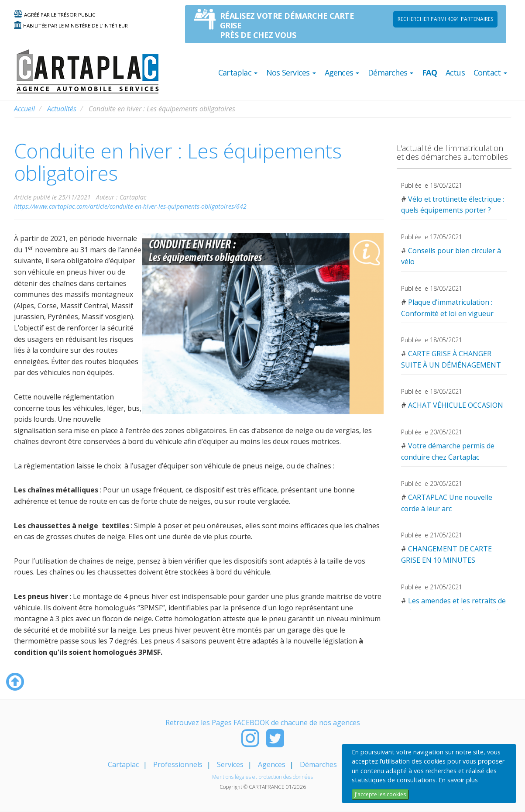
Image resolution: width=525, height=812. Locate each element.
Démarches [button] (391, 72)
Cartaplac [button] (238, 72)
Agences (272, 764)
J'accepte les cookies (380, 794)
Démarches (318, 764)
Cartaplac (123, 764)
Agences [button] (342, 72)
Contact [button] (490, 72)
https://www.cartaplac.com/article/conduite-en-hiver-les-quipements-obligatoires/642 (130, 206)
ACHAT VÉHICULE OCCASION (456, 405)
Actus (455, 72)
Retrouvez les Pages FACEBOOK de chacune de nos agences (263, 723)
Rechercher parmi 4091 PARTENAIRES (445, 19)
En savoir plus (458, 780)
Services (230, 764)
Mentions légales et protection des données (262, 777)
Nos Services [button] (291, 72)
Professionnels (178, 764)
